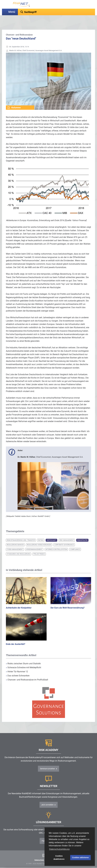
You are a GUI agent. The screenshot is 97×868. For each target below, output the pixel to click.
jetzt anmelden (48, 798)
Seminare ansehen (48, 762)
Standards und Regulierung (19, 547)
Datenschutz (39, 853)
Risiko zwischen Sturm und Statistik (23, 657)
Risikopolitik (82, 534)
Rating (41, 534)
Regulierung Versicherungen (39, 538)
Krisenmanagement (34, 543)
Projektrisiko (39, 547)
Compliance (75, 543)
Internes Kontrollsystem (56, 543)
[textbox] (56, 12)
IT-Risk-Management (15, 543)
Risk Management (67, 534)
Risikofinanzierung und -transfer (21, 534)
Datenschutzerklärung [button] (59, 849)
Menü (12, 12)
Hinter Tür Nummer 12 (17, 665)
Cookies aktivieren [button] (80, 857)
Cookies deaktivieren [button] (59, 857)
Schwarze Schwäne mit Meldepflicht (23, 661)
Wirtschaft (51, 534)
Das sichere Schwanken (18, 669)
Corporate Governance (64, 538)
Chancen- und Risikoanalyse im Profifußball (27, 673)
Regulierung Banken (15, 538)
